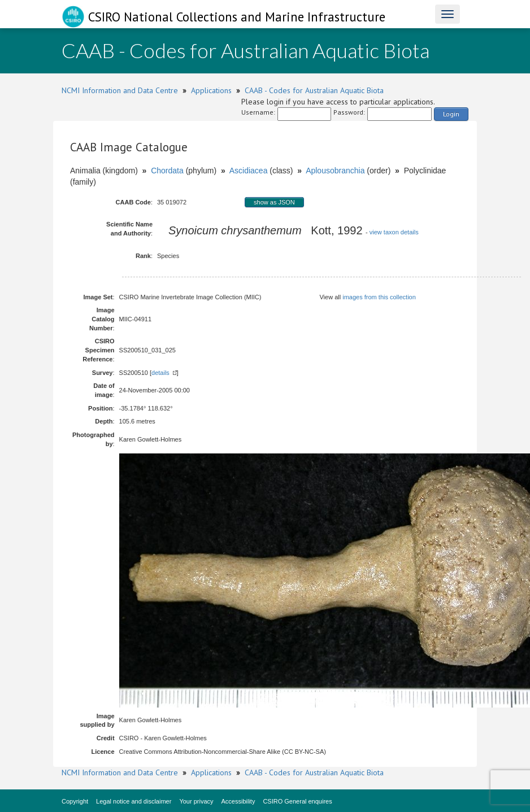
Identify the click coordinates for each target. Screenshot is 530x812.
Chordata (167, 171)
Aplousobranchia (335, 171)
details (160, 373)
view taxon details (394, 232)
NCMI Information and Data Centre (120, 90)
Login (451, 114)
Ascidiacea (249, 171)
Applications (211, 90)
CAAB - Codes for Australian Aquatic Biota (314, 90)
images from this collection (379, 297)
